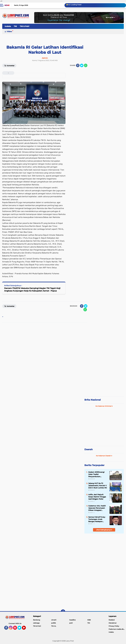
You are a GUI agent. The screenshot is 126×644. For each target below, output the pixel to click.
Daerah (89, 449)
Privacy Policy (114, 626)
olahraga (36, 623)
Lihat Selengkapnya (104, 530)
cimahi (54, 620)
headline (72, 620)
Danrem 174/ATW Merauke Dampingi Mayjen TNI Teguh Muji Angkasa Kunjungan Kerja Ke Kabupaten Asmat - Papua (32, 289)
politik (54, 623)
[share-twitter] (82, 65)
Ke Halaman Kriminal (104, 406)
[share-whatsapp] (86, 65)
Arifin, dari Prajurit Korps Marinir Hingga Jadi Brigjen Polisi (97, 497)
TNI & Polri (24, 26)
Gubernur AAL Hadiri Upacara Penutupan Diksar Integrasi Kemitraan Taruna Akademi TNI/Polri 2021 (97, 508)
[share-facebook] (78, 65)
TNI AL (54, 626)
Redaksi (112, 620)
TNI (15, 26)
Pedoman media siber (117, 629)
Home (7, 5)
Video (9, 31)
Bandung (37, 620)
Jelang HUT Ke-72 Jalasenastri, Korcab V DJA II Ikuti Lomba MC (98, 485)
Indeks (8, 26)
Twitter (21, 629)
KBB (89, 620)
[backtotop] (63, 612)
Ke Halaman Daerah (104, 456)
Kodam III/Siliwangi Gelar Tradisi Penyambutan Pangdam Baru (96, 474)
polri (71, 623)
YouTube (26, 629)
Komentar (9, 65)
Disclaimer (113, 623)
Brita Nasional (93, 400)
